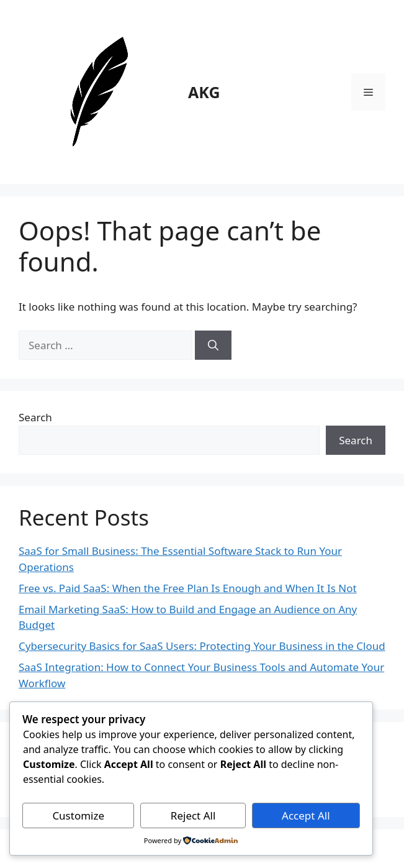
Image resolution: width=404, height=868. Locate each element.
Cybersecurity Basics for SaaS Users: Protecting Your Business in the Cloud (202, 646)
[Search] (213, 345)
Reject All (193, 815)
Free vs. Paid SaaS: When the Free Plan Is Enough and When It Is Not (188, 588)
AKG (204, 92)
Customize (78, 815)
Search (35, 417)
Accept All (306, 815)
